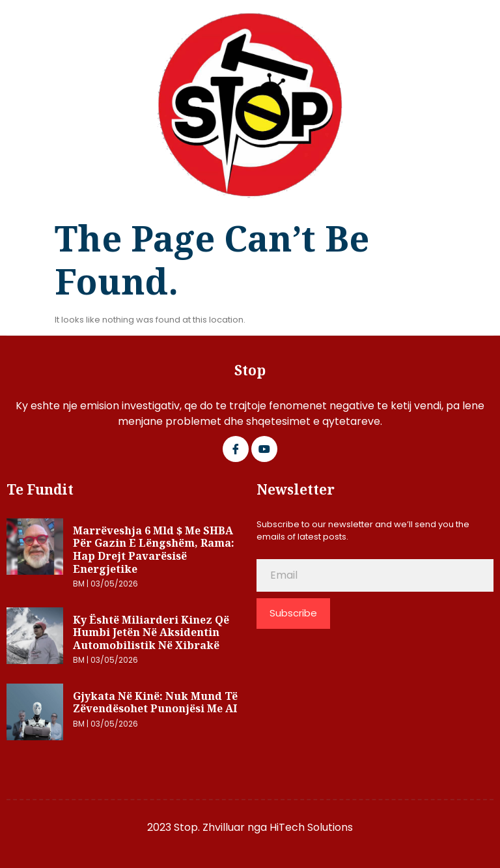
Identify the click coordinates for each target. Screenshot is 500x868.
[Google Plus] (264, 449)
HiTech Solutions (311, 827)
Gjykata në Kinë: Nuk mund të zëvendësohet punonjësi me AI (155, 702)
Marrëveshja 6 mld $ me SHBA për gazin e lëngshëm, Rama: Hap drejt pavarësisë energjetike (154, 550)
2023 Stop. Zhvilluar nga (208, 827)
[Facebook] (236, 449)
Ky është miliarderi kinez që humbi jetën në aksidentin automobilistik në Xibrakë (151, 632)
